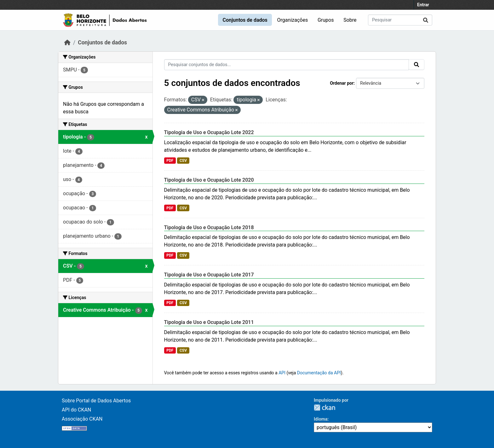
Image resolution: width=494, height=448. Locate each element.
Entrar (423, 5)
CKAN (325, 408)
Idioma (321, 419)
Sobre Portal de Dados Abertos (96, 401)
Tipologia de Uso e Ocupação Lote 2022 (209, 132)
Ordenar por (342, 83)
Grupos (326, 20)
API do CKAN (76, 410)
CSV (183, 161)
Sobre (350, 20)
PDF (170, 161)
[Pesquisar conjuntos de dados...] (400, 20)
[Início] (67, 43)
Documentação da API (319, 373)
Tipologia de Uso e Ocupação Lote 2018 (209, 227)
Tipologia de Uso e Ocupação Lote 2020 (209, 180)
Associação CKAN (82, 419)
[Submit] (426, 20)
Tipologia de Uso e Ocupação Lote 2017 (209, 275)
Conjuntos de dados (245, 20)
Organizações (293, 20)
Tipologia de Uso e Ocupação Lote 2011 (209, 322)
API (282, 373)
